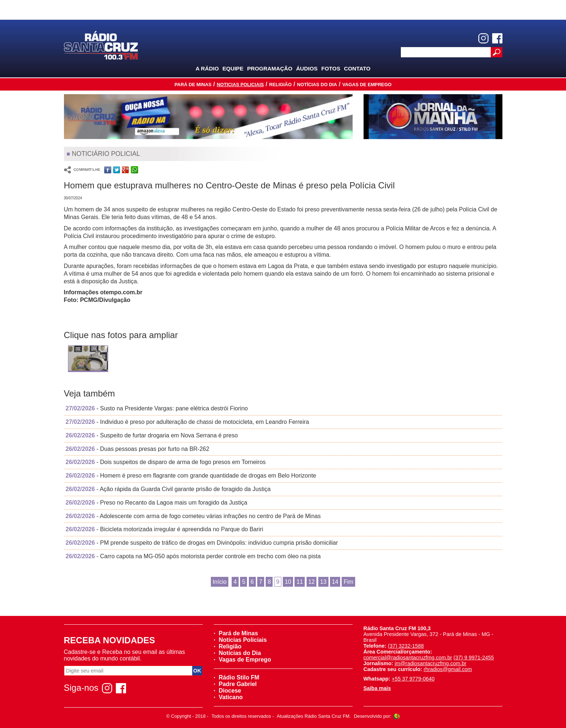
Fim (348, 582)
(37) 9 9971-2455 (474, 658)
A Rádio (207, 68)
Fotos (331, 68)
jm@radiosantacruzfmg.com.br (430, 663)
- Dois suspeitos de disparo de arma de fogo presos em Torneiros (166, 462)
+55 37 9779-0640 (413, 679)
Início (220, 582)
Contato (357, 68)
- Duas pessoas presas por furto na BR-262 (138, 449)
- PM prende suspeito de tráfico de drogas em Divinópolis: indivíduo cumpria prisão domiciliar (202, 543)
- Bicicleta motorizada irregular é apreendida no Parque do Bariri (165, 529)
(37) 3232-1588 (406, 646)
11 (300, 582)
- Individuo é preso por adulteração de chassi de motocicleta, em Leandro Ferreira (187, 422)
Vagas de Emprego (367, 85)
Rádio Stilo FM (237, 677)
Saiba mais (377, 688)
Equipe (233, 68)
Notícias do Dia (317, 85)
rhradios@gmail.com (448, 669)
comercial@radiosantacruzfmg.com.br (408, 658)
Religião (280, 85)
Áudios (307, 68)
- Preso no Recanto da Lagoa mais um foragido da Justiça (157, 503)
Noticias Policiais (240, 85)
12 (312, 582)
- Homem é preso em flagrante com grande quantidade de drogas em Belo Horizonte (191, 476)
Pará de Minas (193, 85)
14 (335, 582)
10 (288, 582)
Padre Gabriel (235, 684)
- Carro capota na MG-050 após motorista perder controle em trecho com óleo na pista (193, 556)
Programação (270, 68)
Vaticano (228, 697)
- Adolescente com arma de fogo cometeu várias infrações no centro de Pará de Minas (193, 516)
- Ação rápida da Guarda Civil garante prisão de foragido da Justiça (168, 489)
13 (323, 582)
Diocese (227, 691)
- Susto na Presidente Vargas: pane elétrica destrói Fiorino (157, 408)
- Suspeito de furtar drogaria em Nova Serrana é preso (152, 435)
